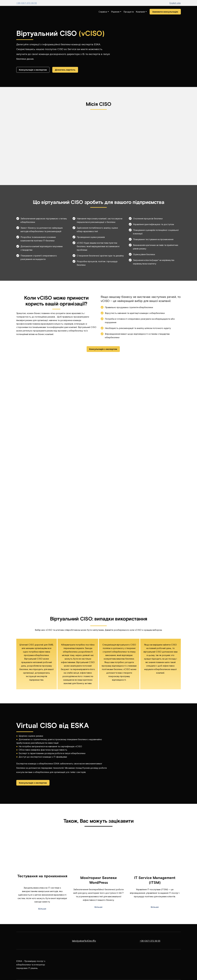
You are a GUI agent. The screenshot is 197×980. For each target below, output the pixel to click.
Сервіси (103, 12)
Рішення (115, 12)
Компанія (140, 12)
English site (175, 3)
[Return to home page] (25, 12)
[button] (165, 12)
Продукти (129, 12)
